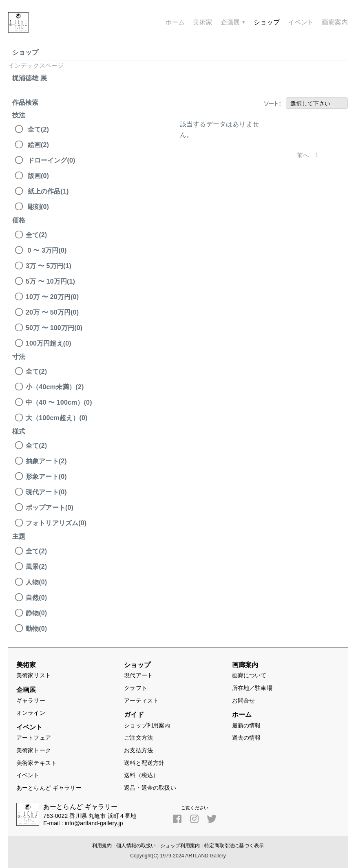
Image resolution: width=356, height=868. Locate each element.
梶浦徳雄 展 (30, 78)
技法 (19, 115)
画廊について (249, 675)
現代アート (138, 675)
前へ (303, 155)
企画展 (233, 22)
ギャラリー (31, 701)
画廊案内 (335, 22)
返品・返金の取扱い (150, 788)
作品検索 (25, 102)
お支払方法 (138, 750)
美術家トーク (34, 750)
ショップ (25, 52)
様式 (19, 431)
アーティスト (141, 701)
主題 (19, 536)
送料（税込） (141, 775)
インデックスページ (36, 65)
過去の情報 (247, 738)
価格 (19, 220)
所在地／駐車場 (252, 688)
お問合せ (244, 701)
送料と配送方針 (144, 763)
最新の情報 (247, 725)
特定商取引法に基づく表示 (234, 846)
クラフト (136, 688)
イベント (28, 775)
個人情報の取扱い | (137, 846)
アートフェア (34, 738)
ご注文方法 (138, 738)
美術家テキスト (36, 763)
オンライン (31, 713)
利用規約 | (103, 846)
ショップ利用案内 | (181, 846)
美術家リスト (34, 675)
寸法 (19, 357)
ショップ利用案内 (147, 725)
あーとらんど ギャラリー (49, 788)
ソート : (272, 104)
